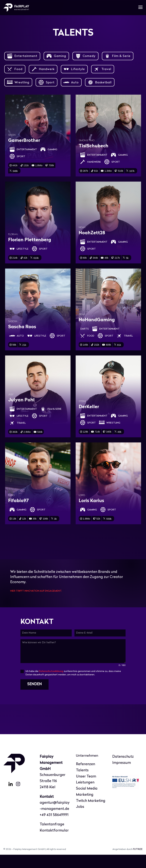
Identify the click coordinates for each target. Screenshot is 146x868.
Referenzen (86, 778)
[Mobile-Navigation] (140, 8)
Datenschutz (123, 770)
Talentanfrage (52, 838)
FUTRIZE (138, 862)
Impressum (122, 776)
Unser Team (86, 790)
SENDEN (34, 698)
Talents (82, 784)
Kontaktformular (54, 844)
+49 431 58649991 (54, 828)
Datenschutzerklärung (51, 685)
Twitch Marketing (91, 814)
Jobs (80, 820)
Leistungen (85, 796)
